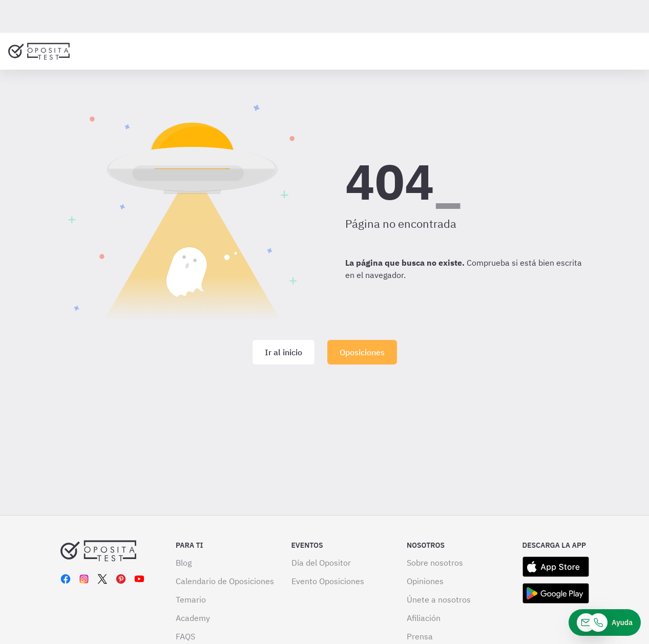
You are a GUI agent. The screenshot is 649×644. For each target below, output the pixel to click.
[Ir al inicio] (39, 51)
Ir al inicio (284, 352)
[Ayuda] (605, 622)
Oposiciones (362, 352)
